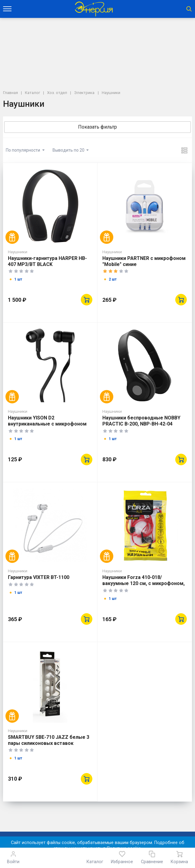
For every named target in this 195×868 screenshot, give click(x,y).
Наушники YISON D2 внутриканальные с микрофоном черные (47, 424)
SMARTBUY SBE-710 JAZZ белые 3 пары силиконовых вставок (49, 740)
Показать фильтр (97, 127)
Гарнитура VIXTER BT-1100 (39, 577)
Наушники (18, 252)
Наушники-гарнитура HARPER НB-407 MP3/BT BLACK (47, 261)
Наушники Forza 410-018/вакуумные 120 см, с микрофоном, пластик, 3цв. (144, 583)
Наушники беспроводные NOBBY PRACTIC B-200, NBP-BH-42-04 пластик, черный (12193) (141, 424)
